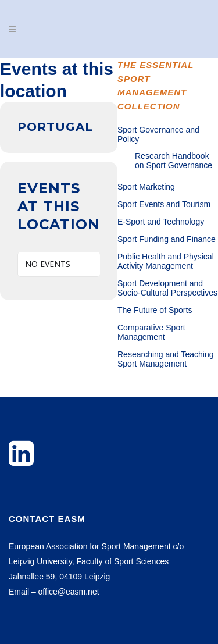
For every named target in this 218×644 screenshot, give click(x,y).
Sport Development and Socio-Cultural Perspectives (167, 288)
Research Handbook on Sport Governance (174, 161)
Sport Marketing (146, 187)
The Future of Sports (155, 310)
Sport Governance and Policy (158, 134)
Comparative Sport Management (151, 332)
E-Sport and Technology (161, 222)
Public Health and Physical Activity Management (166, 261)
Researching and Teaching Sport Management (166, 359)
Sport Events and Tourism (164, 204)
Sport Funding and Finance (167, 239)
